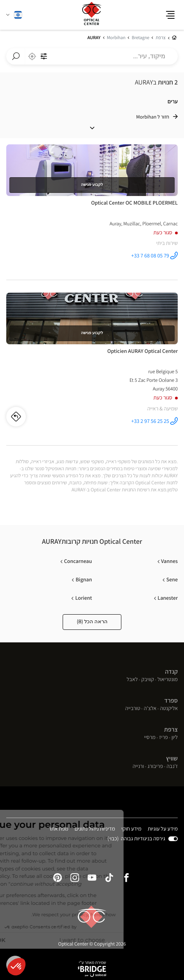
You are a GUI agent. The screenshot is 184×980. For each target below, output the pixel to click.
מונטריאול (168, 680)
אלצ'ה (150, 709)
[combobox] (92, 56)
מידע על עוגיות (163, 830)
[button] (16, 967)
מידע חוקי (131, 830)
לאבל (132, 680)
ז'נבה (172, 767)
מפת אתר (58, 829)
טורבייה (133, 709)
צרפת (171, 729)
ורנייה (138, 767)
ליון (175, 738)
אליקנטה (169, 709)
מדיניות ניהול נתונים (95, 830)
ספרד (171, 700)
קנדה (171, 672)
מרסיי (150, 738)
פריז (163, 738)
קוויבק (148, 680)
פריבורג (155, 767)
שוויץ (172, 758)
